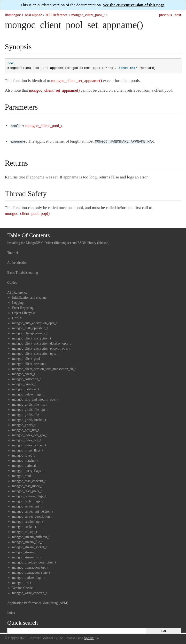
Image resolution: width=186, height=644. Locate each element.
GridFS (17, 317)
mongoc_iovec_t (23, 455)
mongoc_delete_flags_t (28, 393)
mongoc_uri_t (22, 582)
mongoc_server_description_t (32, 516)
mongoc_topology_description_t (34, 561)
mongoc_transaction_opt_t (30, 567)
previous (166, 15)
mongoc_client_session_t (29, 363)
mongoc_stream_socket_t (29, 546)
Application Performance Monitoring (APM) (38, 602)
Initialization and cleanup (29, 297)
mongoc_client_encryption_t (32, 337)
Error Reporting (23, 307)
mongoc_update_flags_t (28, 577)
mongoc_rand (21, 475)
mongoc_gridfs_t (24, 424)
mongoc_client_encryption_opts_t (35, 353)
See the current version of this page (134, 5)
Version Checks (23, 587)
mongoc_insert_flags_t (28, 449)
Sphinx (89, 637)
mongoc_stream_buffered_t (31, 536)
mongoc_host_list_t (25, 429)
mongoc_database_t (26, 388)
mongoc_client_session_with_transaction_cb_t (44, 368)
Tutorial (13, 252)
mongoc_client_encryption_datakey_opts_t (41, 342)
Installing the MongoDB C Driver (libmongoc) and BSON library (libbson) (58, 242)
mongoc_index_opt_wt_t (29, 444)
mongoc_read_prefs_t (27, 490)
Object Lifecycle (23, 312)
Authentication (17, 262)
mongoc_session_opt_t (28, 521)
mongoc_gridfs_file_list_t (30, 404)
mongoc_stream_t (24, 551)
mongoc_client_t (23, 373)
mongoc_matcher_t (25, 460)
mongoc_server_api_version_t (33, 511)
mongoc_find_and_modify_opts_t (35, 398)
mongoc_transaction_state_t (31, 572)
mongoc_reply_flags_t (27, 500)
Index (11, 612)
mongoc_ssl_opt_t (25, 531)
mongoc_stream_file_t (27, 541)
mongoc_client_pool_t (88, 15)
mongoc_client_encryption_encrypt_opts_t (41, 348)
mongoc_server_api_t (27, 505)
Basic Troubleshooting (23, 272)
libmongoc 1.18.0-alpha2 (23, 15)
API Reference (57, 15)
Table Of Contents (29, 234)
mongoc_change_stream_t (30, 332)
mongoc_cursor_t (24, 383)
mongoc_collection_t (26, 378)
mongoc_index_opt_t (27, 439)
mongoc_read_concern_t (29, 480)
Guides (12, 282)
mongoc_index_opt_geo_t (30, 434)
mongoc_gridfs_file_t (27, 414)
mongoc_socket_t (24, 526)
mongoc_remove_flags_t (29, 495)
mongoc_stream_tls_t (27, 556)
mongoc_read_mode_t (27, 485)
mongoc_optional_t (25, 465)
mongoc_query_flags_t (28, 470)
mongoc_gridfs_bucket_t (29, 419)
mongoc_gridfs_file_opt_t (30, 409)
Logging (18, 302)
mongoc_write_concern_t (29, 592)
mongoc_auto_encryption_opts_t (34, 322)
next (178, 15)
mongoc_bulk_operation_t (30, 327)
